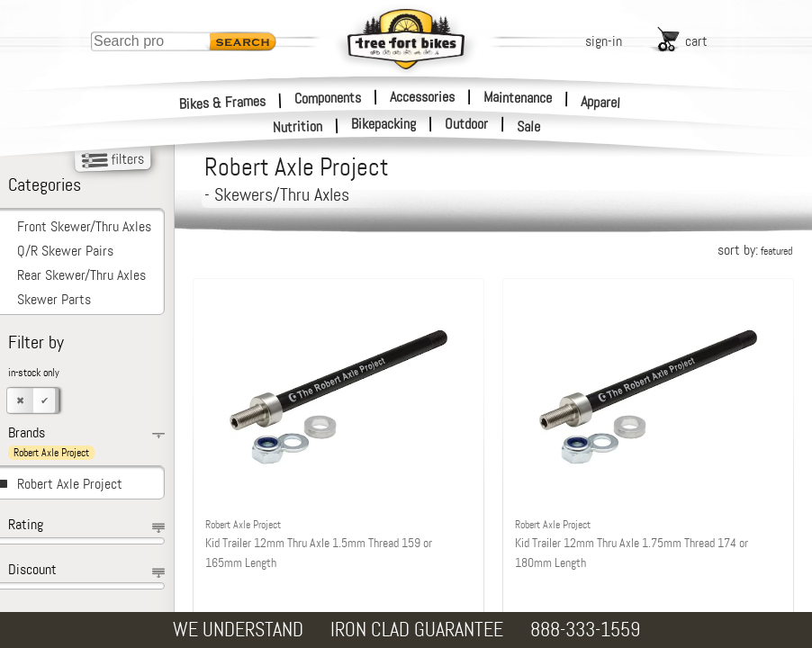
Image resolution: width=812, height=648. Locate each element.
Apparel (601, 102)
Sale (529, 127)
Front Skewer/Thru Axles (84, 226)
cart (696, 41)
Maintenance (518, 97)
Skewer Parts (54, 299)
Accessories (422, 97)
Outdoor (466, 124)
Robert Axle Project (70, 484)
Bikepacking (383, 124)
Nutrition (298, 126)
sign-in (604, 41)
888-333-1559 (585, 630)
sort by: (755, 250)
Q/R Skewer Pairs (65, 251)
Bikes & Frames (223, 102)
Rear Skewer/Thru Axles (81, 275)
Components (328, 97)
